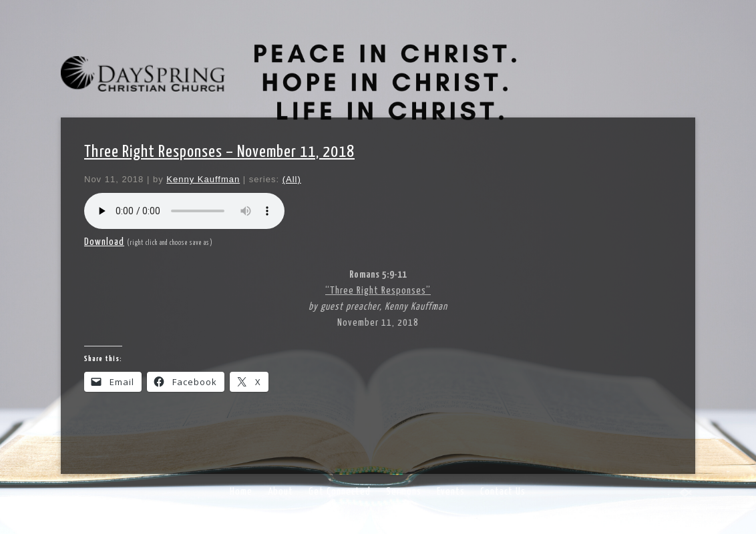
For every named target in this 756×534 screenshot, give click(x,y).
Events (451, 492)
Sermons (404, 492)
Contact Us (503, 492)
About (280, 492)
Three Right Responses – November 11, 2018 (219, 152)
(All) (292, 179)
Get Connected (340, 492)
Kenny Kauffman (203, 179)
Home (241, 492)
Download (104, 242)
